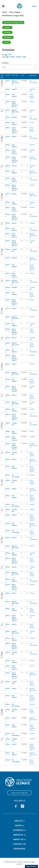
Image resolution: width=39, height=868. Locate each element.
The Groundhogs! (33, 82)
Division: (6, 63)
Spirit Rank (8, 37)
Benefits (18, 835)
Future (19, 57)
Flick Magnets (14, 95)
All (6, 54)
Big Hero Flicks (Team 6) (15, 83)
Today (12, 57)
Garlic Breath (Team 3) (32, 96)
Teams (6, 42)
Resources (19, 849)
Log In (34, 6)
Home (5, 12)
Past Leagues (15, 12)
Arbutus (32, 102)
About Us (18, 839)
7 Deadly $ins (32, 90)
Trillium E (7, 82)
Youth (18, 825)
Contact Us (19, 844)
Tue (10, 54)
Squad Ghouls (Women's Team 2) (15, 104)
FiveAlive (14, 89)
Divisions (7, 27)
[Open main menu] (3, 6)
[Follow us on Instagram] (22, 806)
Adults (18, 821)
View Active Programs (19, 793)
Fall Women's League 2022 (13, 16)
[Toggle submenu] (24, 821)
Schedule (7, 32)
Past (24, 57)
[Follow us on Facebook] (16, 806)
